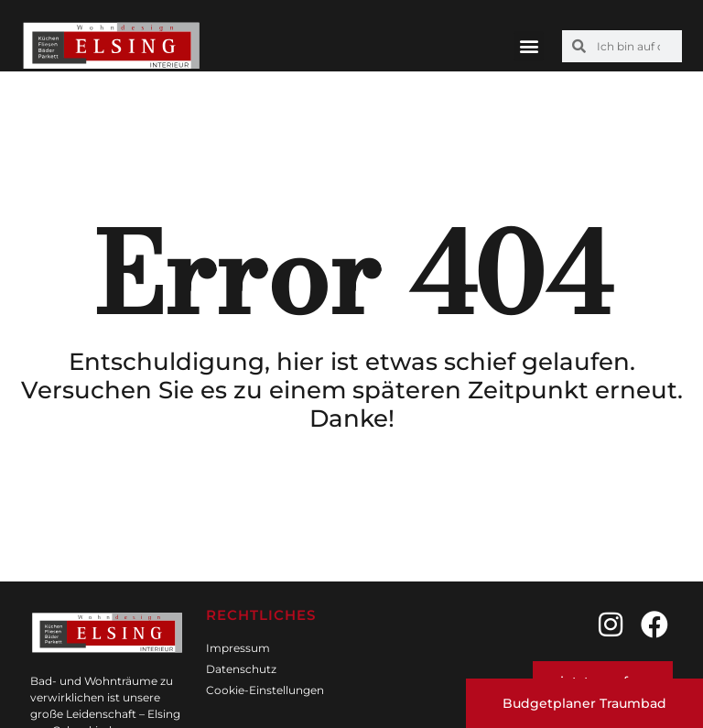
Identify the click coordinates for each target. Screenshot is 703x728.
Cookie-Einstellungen (265, 690)
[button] (529, 46)
